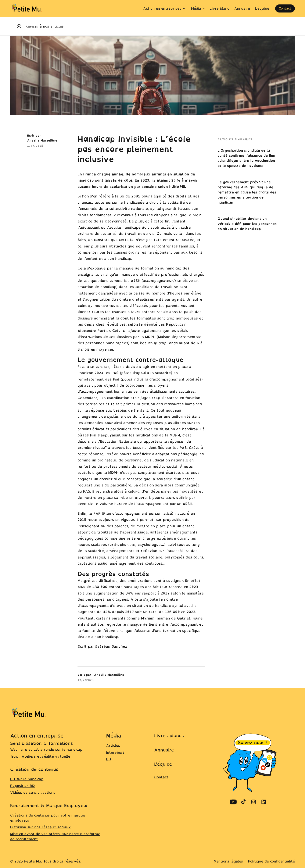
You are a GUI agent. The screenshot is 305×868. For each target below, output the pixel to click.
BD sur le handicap (27, 779)
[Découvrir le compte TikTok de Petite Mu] (243, 802)
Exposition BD (22, 786)
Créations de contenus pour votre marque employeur (48, 818)
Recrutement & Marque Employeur (49, 806)
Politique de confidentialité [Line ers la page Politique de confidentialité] (271, 861)
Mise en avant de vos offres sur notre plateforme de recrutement (55, 836)
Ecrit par (84, 675)
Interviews (115, 752)
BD (109, 759)
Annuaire (164, 750)
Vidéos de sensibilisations (33, 793)
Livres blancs (169, 736)
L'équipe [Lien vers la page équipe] (163, 764)
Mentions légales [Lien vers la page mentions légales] (228, 861)
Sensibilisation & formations (42, 743)
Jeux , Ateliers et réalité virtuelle (40, 756)
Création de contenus (34, 769)
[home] (27, 8)
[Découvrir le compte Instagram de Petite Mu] (254, 802)
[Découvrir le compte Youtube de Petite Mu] (233, 802)
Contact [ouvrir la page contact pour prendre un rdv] (285, 8)
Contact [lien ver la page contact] (161, 777)
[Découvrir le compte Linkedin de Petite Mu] (264, 802)
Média (114, 736)
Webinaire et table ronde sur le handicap (46, 750)
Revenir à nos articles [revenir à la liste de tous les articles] (45, 26)
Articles (113, 746)
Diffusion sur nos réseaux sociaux (40, 827)
